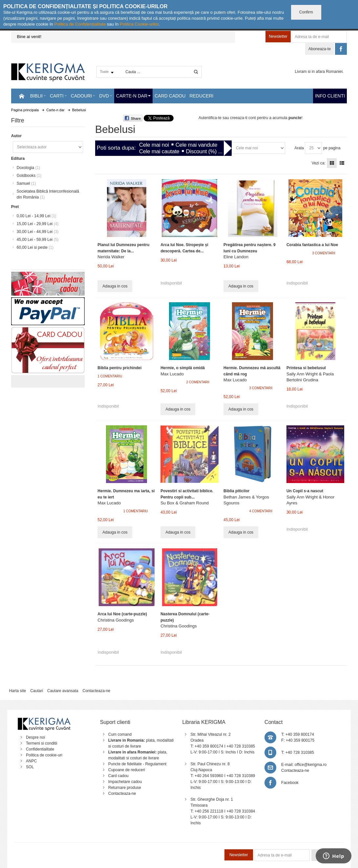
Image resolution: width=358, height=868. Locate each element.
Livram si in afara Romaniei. (319, 72)
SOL (30, 767)
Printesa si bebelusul (306, 368)
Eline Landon (236, 257)
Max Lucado (172, 374)
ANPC (31, 761)
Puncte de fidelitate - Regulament (137, 764)
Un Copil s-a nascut (305, 491)
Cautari (37, 691)
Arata (299, 148)
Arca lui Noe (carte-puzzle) (122, 614)
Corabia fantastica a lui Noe (312, 245)
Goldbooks (29, 176)
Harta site (18, 691)
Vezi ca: (319, 163)
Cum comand (120, 734)
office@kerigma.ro (311, 765)
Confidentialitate (40, 749)
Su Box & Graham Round (185, 503)
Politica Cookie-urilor (139, 24)
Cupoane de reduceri (127, 770)
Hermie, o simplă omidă (183, 368)
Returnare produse (125, 788)
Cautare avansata (63, 691)
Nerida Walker (111, 257)
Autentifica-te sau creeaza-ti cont (227, 118)
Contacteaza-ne (96, 691)
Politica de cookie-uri (44, 755)
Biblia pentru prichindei (119, 368)
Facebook (290, 783)
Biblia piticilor (236, 491)
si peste (35, 247)
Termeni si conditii (42, 743)
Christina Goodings (116, 620)
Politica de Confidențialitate (80, 24)
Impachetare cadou (125, 782)
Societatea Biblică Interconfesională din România (48, 194)
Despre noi (35, 737)
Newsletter (278, 36)
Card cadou (118, 776)
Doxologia (28, 168)
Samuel (26, 183)
